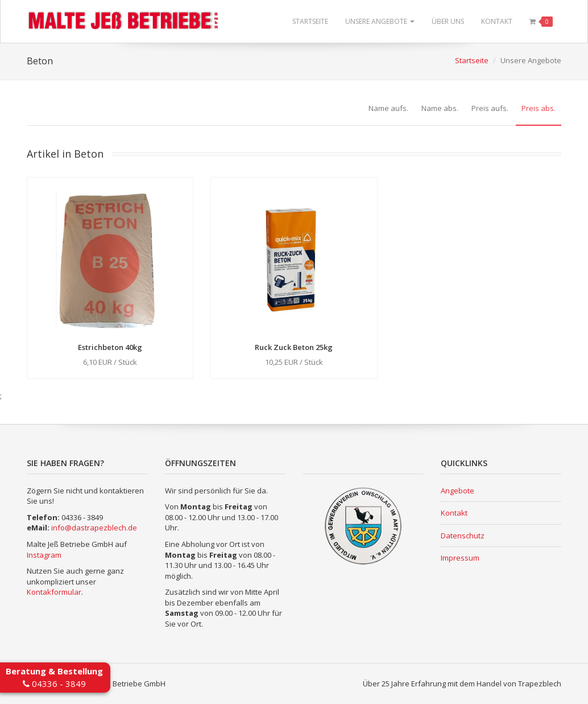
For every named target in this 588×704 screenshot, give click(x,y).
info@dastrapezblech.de (94, 528)
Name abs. (440, 108)
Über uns (448, 21)
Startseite (310, 21)
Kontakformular (54, 592)
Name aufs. (388, 108)
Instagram (44, 555)
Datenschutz (463, 536)
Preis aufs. (490, 108)
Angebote (457, 491)
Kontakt (497, 21)
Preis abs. (539, 108)
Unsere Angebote (380, 21)
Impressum (460, 558)
